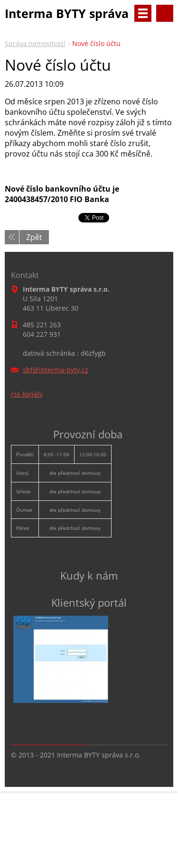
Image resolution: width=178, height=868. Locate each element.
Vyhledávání (165, 13)
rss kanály (27, 394)
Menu (143, 13)
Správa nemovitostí (35, 43)
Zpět (34, 237)
